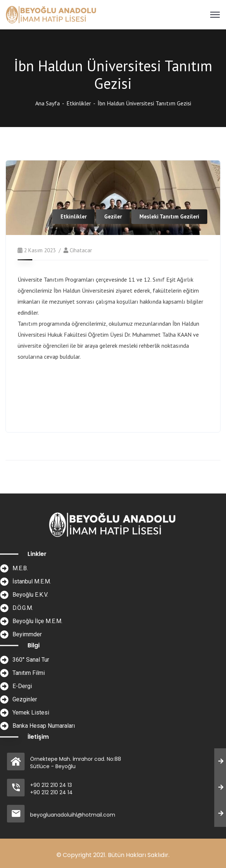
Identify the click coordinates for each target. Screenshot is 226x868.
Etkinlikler (79, 103)
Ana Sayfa (48, 103)
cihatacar (81, 250)
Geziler (113, 216)
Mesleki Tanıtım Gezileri (169, 216)
